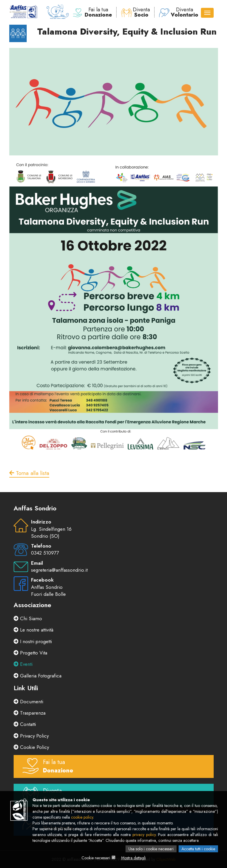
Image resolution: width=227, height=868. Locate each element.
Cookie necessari (96, 858)
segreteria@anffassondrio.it (59, 570)
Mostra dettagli (134, 858)
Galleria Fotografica (38, 676)
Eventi (23, 664)
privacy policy (144, 835)
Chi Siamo (28, 618)
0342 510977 (45, 553)
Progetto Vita (30, 653)
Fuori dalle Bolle (48, 594)
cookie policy (82, 817)
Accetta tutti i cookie (198, 849)
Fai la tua (92, 12)
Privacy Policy (31, 736)
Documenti (28, 702)
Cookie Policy (31, 747)
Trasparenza (30, 713)
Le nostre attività (33, 630)
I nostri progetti (33, 641)
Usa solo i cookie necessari (151, 849)
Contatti (25, 724)
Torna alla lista (29, 473)
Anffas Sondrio (47, 587)
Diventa (136, 12)
